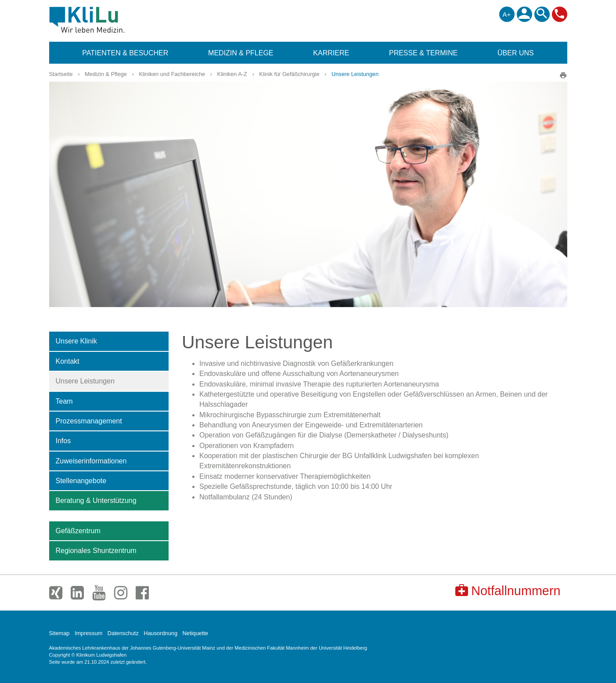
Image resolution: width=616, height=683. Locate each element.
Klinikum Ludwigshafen (107, 20)
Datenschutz (123, 633)
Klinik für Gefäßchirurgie (289, 74)
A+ (507, 14)
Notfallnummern (508, 591)
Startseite (61, 74)
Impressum (88, 633)
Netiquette (195, 633)
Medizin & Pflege (106, 74)
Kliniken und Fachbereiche (172, 74)
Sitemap (59, 633)
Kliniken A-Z (232, 74)
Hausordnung (160, 633)
